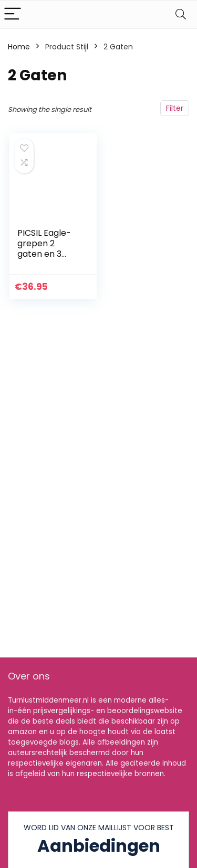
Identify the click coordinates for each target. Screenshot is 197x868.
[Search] (181, 14)
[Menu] (13, 14)
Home (19, 47)
